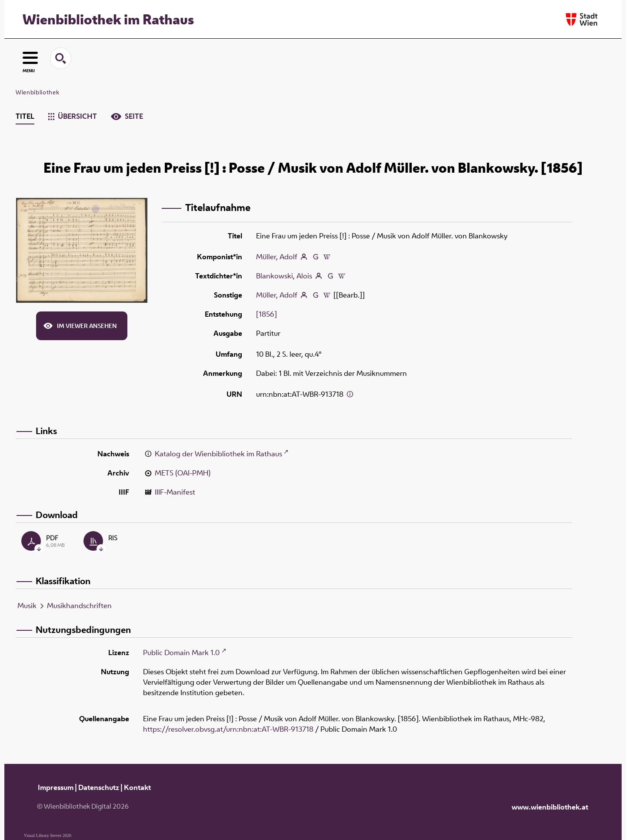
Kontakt (137, 787)
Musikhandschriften (79, 606)
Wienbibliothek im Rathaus (108, 19)
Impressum (56, 787)
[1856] (266, 314)
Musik (27, 606)
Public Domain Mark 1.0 (181, 653)
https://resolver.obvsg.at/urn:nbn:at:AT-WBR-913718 (228, 729)
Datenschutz (99, 787)
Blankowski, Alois (284, 276)
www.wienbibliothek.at (550, 807)
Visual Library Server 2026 (48, 835)
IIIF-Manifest (175, 492)
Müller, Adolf (277, 257)
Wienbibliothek (37, 92)
